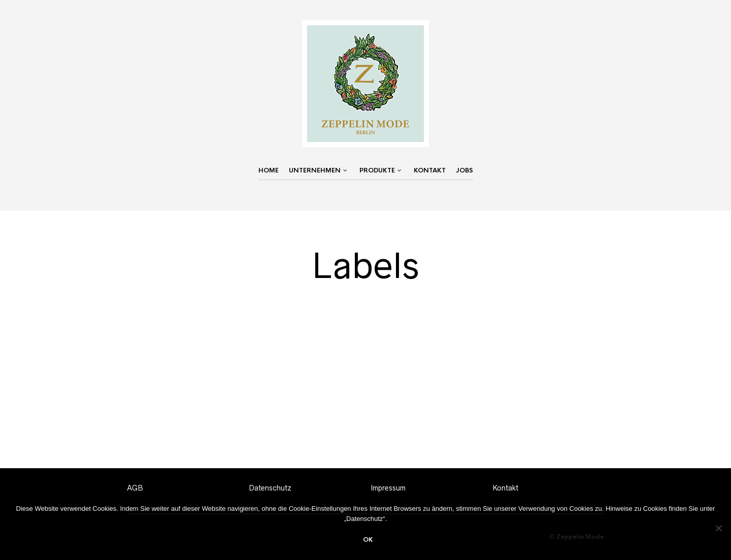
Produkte (377, 170)
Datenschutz (270, 488)
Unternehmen (315, 170)
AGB (135, 488)
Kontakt (430, 170)
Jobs (464, 170)
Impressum (388, 488)
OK (368, 540)
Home (269, 170)
